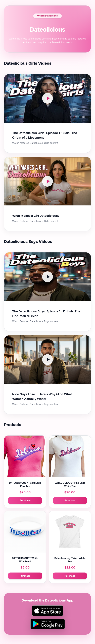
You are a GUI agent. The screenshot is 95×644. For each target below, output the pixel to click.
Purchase (25, 500)
